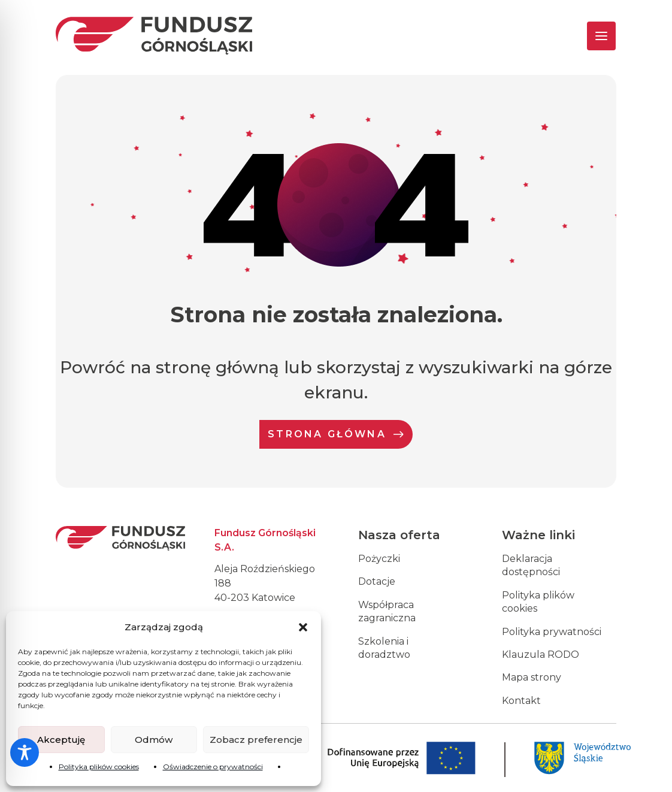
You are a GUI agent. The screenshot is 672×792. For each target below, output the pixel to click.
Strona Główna (336, 434)
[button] (303, 627)
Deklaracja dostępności (531, 565)
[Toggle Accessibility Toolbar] (25, 752)
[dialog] (650, 768)
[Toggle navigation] (591, 36)
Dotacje (377, 581)
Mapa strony (532, 677)
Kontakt (521, 701)
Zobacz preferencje (256, 740)
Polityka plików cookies (99, 767)
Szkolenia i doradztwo (384, 648)
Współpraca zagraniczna (387, 611)
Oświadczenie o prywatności (213, 767)
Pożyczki (379, 559)
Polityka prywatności (552, 632)
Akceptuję (61, 740)
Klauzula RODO (541, 655)
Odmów (154, 740)
